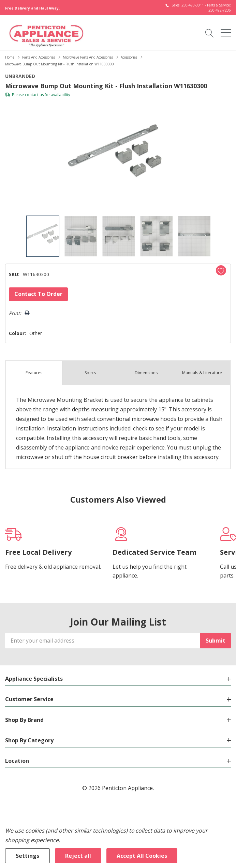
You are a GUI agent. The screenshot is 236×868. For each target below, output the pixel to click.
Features (34, 373)
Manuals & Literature (202, 373)
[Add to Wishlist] (221, 270)
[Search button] (210, 33)
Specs (90, 373)
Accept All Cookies (142, 856)
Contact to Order (38, 294)
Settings (27, 856)
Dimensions (146, 373)
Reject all (78, 856)
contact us (34, 94)
